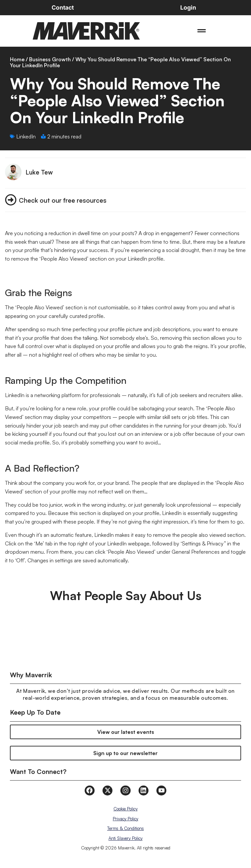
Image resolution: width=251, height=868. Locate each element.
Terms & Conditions (125, 828)
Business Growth (50, 59)
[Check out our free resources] (11, 200)
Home (17, 59)
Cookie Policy (125, 809)
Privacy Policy (125, 819)
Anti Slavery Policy (125, 838)
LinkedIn (26, 136)
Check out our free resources (63, 200)
